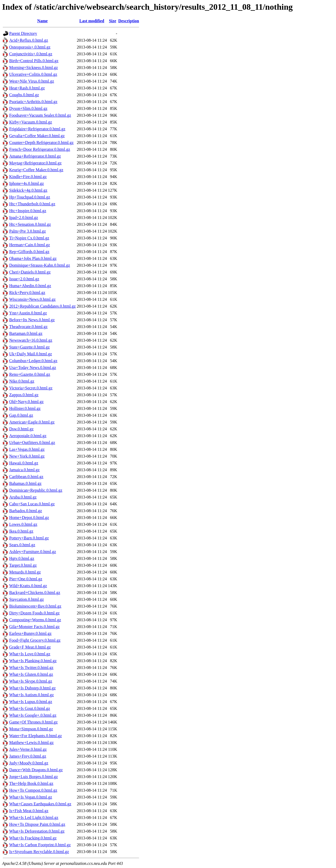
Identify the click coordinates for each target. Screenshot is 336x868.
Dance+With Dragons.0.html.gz (36, 770)
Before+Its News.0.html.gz (32, 320)
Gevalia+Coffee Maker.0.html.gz (37, 136)
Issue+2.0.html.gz (24, 279)
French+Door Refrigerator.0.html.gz (40, 149)
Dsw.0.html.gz (21, 429)
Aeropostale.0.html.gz (28, 436)
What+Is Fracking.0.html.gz (33, 838)
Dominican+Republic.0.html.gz (36, 490)
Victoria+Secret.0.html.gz (31, 388)
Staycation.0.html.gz (27, 599)
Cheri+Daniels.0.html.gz (30, 272)
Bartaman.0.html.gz (26, 333)
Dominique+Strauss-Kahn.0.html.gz (40, 265)
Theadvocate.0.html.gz (28, 327)
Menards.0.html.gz (25, 572)
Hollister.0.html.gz (25, 408)
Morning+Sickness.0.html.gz (33, 68)
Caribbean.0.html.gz (26, 477)
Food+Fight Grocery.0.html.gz (35, 640)
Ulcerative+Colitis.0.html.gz (33, 74)
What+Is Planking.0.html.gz (33, 661)
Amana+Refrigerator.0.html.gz (35, 156)
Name (43, 21)
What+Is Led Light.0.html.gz (34, 818)
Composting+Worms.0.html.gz (35, 620)
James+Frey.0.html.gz (28, 756)
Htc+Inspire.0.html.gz (28, 211)
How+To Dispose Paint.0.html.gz (37, 824)
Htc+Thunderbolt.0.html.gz (32, 204)
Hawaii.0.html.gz (24, 463)
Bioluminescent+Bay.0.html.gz (35, 606)
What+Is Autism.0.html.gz (31, 695)
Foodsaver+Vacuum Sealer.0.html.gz (40, 115)
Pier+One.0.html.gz (26, 579)
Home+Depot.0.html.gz (29, 518)
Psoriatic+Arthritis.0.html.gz (33, 102)
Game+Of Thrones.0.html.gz (33, 722)
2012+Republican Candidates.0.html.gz (42, 306)
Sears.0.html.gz (22, 545)
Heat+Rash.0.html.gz (27, 88)
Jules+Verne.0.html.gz (28, 749)
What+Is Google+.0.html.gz (33, 715)
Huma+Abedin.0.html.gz (30, 286)
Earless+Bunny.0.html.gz (30, 633)
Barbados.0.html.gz (26, 511)
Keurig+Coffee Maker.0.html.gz (36, 170)
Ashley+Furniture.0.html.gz (33, 552)
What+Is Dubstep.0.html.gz (32, 688)
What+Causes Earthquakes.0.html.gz (40, 804)
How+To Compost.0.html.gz (33, 790)
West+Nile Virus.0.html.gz (32, 81)
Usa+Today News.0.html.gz (33, 368)
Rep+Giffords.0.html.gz (29, 252)
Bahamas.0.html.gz (25, 483)
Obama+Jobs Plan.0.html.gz (33, 258)
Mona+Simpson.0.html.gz (31, 729)
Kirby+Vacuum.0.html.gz (31, 122)
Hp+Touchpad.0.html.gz (30, 197)
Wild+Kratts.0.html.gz (28, 586)
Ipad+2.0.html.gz (24, 218)
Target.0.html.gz (23, 565)
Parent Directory (23, 33)
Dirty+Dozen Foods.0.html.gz (34, 613)
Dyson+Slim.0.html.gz (28, 108)
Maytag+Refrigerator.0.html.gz (35, 163)
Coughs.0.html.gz (24, 95)
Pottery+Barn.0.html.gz (29, 538)
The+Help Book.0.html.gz (31, 783)
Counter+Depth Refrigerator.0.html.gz (41, 143)
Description (129, 21)
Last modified (92, 21)
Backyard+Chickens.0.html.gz (35, 593)
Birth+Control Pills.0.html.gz (34, 61)
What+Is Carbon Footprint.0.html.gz (40, 845)
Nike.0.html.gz (22, 381)
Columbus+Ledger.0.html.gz (33, 361)
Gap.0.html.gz (21, 415)
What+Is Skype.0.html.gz (31, 681)
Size (113, 21)
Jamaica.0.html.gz (24, 470)
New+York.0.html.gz (27, 456)
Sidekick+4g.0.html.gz (28, 190)
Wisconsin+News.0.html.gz (32, 299)
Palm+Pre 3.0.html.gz (28, 231)
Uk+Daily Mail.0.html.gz (31, 354)
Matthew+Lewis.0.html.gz (31, 743)
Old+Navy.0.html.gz (26, 402)
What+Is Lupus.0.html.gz (31, 702)
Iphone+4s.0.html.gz (27, 183)
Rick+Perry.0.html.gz (27, 293)
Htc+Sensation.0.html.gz (30, 224)
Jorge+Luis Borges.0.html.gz (33, 777)
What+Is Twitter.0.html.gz (31, 668)
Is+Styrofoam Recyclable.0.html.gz (39, 852)
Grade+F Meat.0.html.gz (30, 647)
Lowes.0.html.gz (23, 524)
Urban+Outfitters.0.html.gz (32, 443)
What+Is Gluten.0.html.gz (31, 674)
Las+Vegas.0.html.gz (27, 449)
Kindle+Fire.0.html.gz (28, 177)
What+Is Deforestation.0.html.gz (37, 831)
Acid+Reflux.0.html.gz (29, 40)
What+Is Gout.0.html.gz (30, 708)
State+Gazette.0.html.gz (29, 347)
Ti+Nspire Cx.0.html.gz (29, 238)
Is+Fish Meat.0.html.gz (29, 811)
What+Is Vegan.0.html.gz (31, 797)
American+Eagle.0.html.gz (32, 422)
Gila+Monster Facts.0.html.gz (34, 627)
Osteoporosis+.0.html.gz (30, 47)
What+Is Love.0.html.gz (30, 654)
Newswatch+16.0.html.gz (31, 340)
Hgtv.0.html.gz (22, 558)
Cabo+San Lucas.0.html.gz (32, 504)
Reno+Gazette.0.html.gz (30, 374)
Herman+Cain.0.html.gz (30, 245)
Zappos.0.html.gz (24, 395)
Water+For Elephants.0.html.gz (36, 736)
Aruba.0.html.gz (23, 497)
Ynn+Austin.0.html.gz (28, 313)
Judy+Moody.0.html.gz (29, 763)
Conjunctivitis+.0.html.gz (31, 54)
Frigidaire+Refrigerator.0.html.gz (37, 129)
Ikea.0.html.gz (21, 531)
